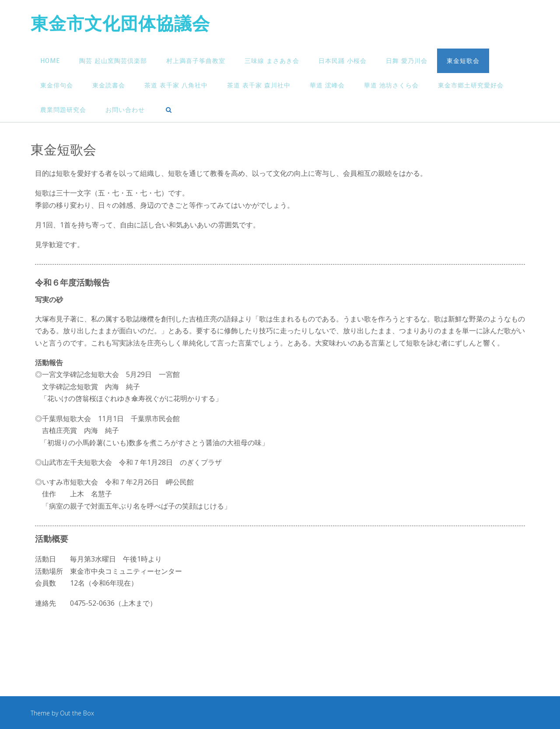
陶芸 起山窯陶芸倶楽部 (113, 61)
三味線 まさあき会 (272, 61)
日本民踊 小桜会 (343, 61)
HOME (50, 61)
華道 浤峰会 (327, 85)
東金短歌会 (463, 61)
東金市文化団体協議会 (120, 25)
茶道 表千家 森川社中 (259, 85)
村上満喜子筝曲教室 (196, 61)
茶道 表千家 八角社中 (176, 85)
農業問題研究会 (63, 110)
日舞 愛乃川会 (407, 61)
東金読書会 (109, 85)
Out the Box (77, 713)
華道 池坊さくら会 (391, 85)
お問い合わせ (125, 110)
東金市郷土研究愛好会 (471, 85)
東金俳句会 (57, 85)
